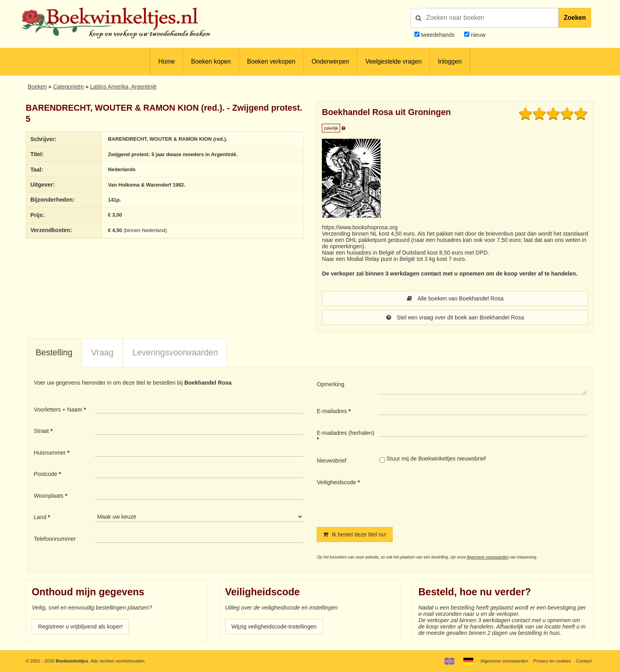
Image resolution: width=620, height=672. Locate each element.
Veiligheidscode (336, 482)
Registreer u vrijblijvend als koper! (80, 627)
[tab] (54, 353)
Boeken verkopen (271, 61)
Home (166, 61)
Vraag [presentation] (102, 353)
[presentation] (444, 496)
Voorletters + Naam (58, 410)
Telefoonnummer (55, 539)
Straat (41, 431)
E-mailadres (332, 411)
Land (40, 517)
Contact (584, 661)
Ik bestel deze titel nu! (355, 534)
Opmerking (331, 384)
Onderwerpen (330, 61)
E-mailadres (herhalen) (345, 433)
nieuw (477, 35)
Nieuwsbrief (332, 461)
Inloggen (450, 61)
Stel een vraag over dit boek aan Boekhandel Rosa (455, 317)
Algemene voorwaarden (488, 557)
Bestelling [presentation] (54, 353)
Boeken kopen (211, 61)
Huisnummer (50, 453)
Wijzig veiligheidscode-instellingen (274, 627)
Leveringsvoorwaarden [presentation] (175, 353)
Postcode (45, 474)
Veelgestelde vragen (393, 61)
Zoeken (575, 18)
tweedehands (438, 35)
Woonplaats (48, 496)
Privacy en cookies (552, 661)
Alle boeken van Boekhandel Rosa (455, 298)
